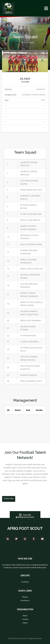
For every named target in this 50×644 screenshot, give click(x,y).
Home (18, 43)
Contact (25, 619)
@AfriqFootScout (25, 517)
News (25, 616)
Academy (25, 582)
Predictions (25, 600)
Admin (25, 623)
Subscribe (9, 498)
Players (25, 597)
